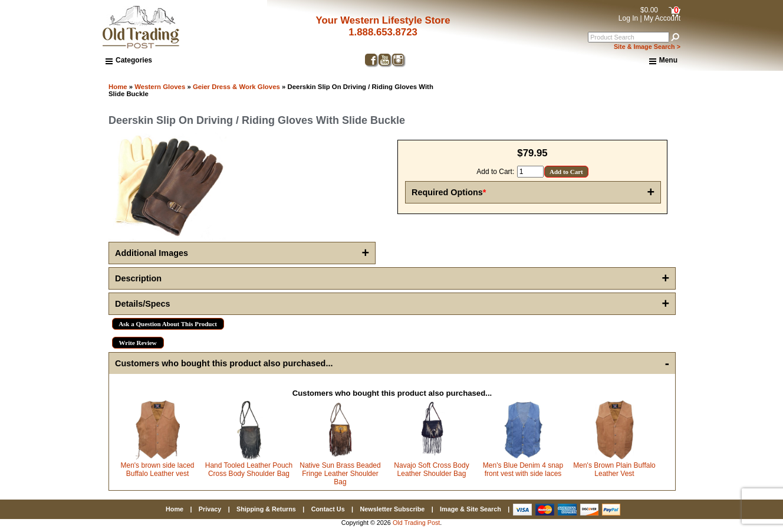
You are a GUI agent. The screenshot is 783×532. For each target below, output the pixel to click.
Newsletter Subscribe (392, 509)
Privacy (210, 509)
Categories (129, 60)
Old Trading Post (416, 523)
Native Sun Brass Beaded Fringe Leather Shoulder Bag (340, 474)
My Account (662, 18)
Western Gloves (160, 87)
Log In (628, 18)
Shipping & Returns (266, 509)
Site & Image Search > (647, 47)
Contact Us (328, 509)
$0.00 (649, 10)
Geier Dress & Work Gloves (236, 87)
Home (118, 87)
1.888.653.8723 (383, 32)
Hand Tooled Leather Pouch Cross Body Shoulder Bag (249, 469)
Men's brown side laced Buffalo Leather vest (157, 469)
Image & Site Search (471, 509)
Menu (663, 61)
